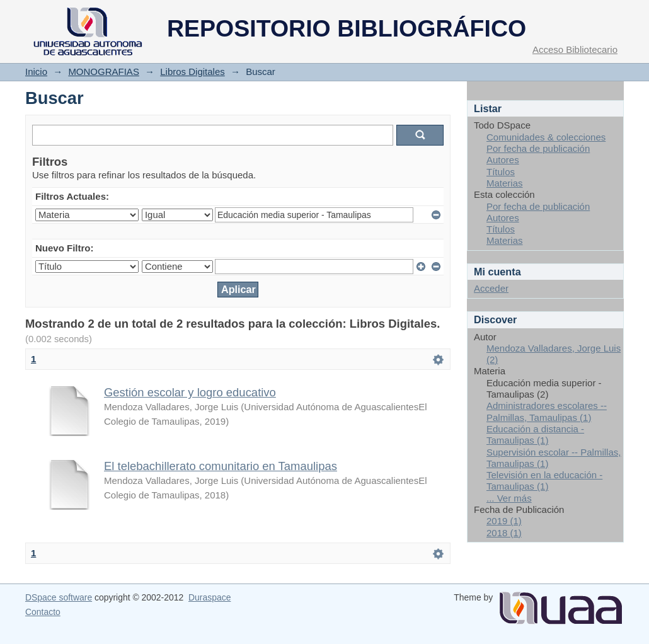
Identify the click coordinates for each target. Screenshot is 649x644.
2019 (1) (504, 521)
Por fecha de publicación (538, 148)
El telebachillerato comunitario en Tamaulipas (221, 466)
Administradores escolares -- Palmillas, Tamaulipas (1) (547, 411)
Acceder (491, 288)
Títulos (501, 172)
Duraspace (210, 597)
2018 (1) (504, 533)
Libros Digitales (192, 72)
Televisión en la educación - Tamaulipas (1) (544, 480)
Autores (503, 160)
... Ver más (509, 498)
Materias (505, 183)
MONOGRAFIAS (104, 72)
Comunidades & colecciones (546, 137)
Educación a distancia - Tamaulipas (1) (535, 434)
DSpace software (59, 597)
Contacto (43, 612)
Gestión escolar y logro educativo (190, 392)
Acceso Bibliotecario (575, 49)
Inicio (36, 72)
